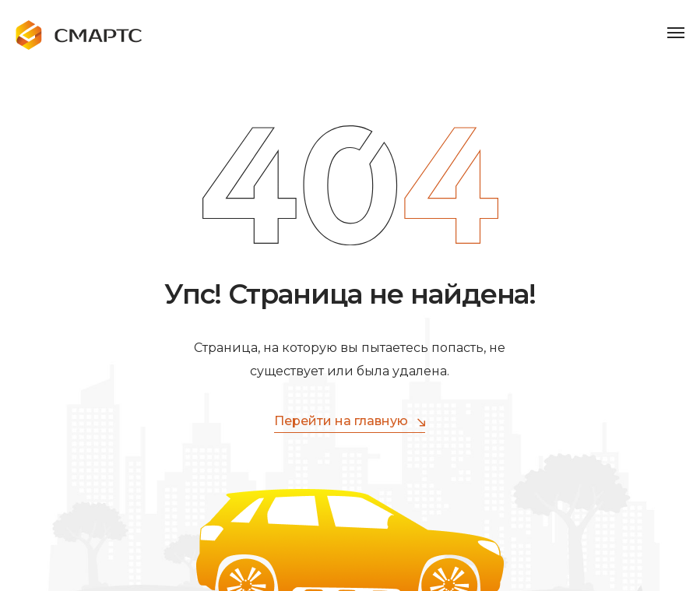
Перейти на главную (350, 422)
